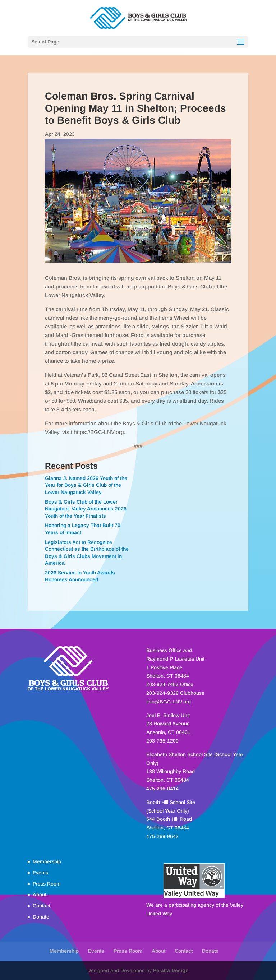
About (40, 895)
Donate (41, 917)
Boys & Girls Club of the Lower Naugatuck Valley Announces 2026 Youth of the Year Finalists (86, 509)
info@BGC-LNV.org (169, 702)
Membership (47, 861)
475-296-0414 (162, 789)
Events (40, 873)
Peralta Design (171, 970)
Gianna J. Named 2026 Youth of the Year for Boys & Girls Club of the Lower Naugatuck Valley (86, 485)
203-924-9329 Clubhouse (175, 693)
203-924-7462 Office (170, 684)
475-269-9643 (162, 836)
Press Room (47, 884)
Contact (42, 906)
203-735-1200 (162, 741)
